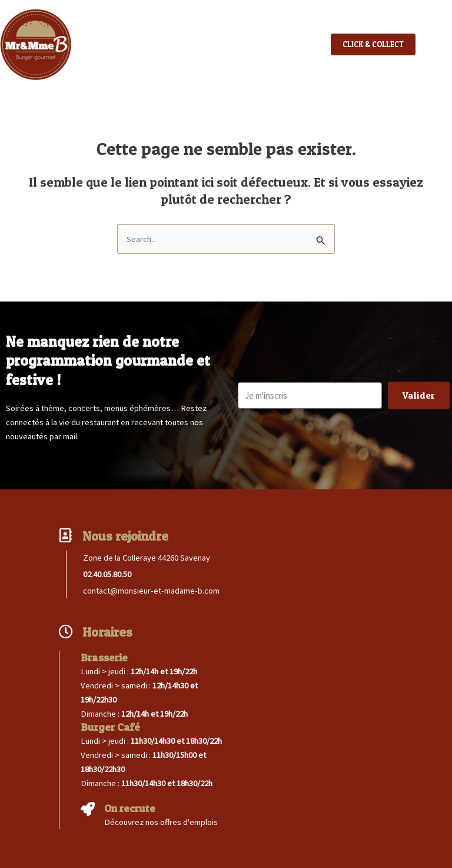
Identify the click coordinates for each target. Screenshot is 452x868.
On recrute (130, 808)
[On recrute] (88, 809)
